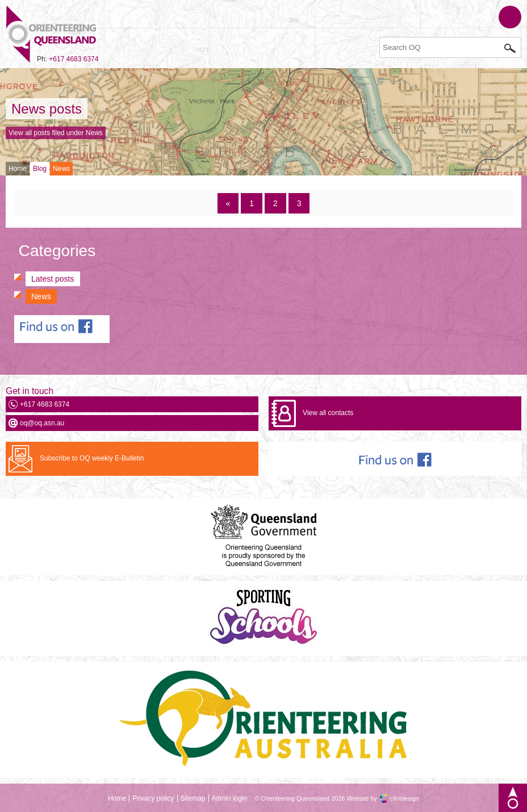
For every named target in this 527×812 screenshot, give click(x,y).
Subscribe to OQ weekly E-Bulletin (92, 458)
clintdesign (405, 798)
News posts (47, 109)
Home (18, 169)
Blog (40, 169)
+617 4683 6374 (74, 59)
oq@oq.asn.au (42, 423)
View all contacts (328, 413)
